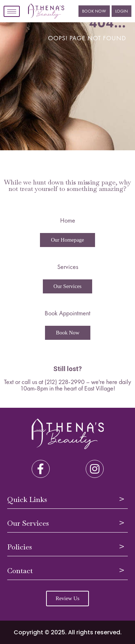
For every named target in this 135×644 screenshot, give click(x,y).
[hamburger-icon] (12, 11)
